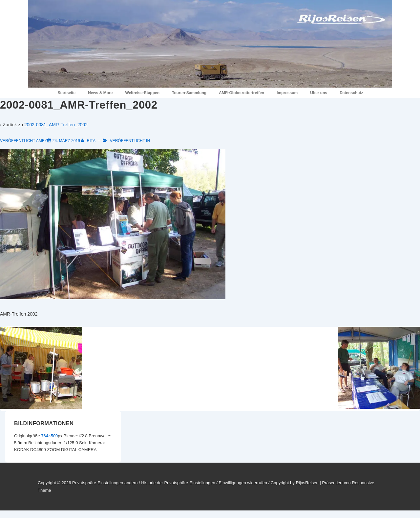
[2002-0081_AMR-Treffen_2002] (66, 141)
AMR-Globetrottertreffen (241, 93)
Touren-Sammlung (189, 93)
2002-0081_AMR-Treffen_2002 (56, 125)
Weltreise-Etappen (142, 93)
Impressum (287, 93)
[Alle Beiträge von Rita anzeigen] (89, 141)
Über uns (319, 93)
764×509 (49, 436)
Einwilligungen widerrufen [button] (243, 483)
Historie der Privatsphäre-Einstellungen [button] (178, 483)
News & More (100, 93)
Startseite (66, 93)
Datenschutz (351, 93)
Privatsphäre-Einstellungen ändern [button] (105, 483)
